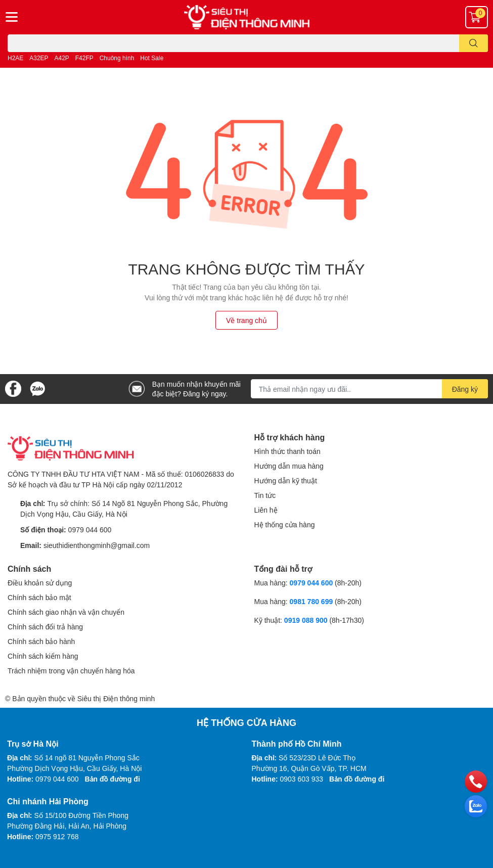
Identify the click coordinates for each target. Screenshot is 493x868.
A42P (62, 58)
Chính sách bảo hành (41, 641)
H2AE (15, 58)
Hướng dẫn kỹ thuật (286, 481)
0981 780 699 (312, 601)
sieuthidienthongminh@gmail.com (97, 545)
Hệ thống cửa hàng (285, 524)
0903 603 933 (302, 779)
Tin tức (265, 495)
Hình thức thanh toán (287, 451)
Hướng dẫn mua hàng (289, 466)
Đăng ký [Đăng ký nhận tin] (465, 389)
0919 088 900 (307, 620)
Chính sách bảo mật (39, 597)
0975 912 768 (57, 836)
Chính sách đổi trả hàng (45, 627)
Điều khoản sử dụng (40, 583)
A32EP (39, 58)
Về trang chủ (246, 320)
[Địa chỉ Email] (369, 389)
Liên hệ (266, 510)
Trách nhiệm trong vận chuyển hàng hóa (71, 671)
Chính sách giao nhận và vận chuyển (66, 612)
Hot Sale (152, 58)
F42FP (84, 58)
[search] (474, 43)
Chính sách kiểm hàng (43, 656)
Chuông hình (117, 58)
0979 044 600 (90, 530)
